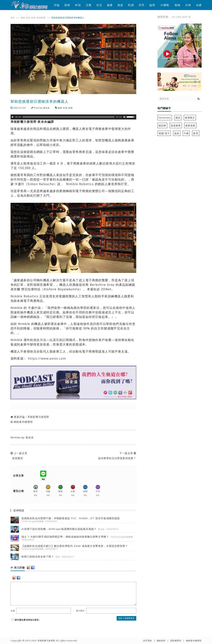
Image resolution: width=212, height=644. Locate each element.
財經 (67, 5)
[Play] (13, 117)
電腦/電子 (164, 133)
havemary (165, 118)
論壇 (152, 5)
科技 (78, 5)
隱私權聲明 (176, 641)
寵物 (177, 5)
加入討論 (18, 568)
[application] (73, 117)
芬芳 (142, 5)
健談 (178, 118)
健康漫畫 (190, 125)
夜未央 (47, 108)
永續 (199, 5)
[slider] (69, 117)
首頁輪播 (41, 18)
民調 (131, 5)
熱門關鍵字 (164, 108)
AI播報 (165, 5)
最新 (23, 18)
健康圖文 (190, 118)
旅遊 (120, 5)
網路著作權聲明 (23, 422)
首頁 (13, 18)
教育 (196, 133)
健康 (110, 5)
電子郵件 (80, 611)
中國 (186, 133)
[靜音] (125, 117)
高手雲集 (148, 641)
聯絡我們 (161, 641)
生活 (99, 5)
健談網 (162, 125)
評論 (57, 5)
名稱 (13, 611)
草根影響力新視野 (38, 417)
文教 (89, 5)
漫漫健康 (176, 125)
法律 (188, 5)
